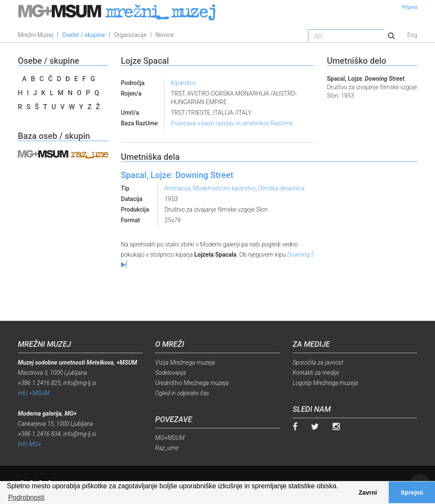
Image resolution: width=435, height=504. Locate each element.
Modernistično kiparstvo (224, 188)
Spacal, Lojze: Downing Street (177, 175)
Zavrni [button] (368, 493)
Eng (412, 35)
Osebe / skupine (83, 35)
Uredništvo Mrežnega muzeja (192, 383)
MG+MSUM (170, 438)
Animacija (177, 188)
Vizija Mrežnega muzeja (185, 362)
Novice (165, 35)
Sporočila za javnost (318, 362)
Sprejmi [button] (412, 493)
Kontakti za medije (316, 373)
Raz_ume (167, 448)
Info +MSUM (34, 393)
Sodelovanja (170, 373)
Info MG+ (30, 444)
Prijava (410, 7)
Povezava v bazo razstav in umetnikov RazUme (232, 123)
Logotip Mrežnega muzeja (325, 383)
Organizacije (130, 35)
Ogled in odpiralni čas (182, 393)
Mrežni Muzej (35, 35)
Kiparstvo (183, 83)
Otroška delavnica (281, 188)
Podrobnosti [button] (26, 497)
